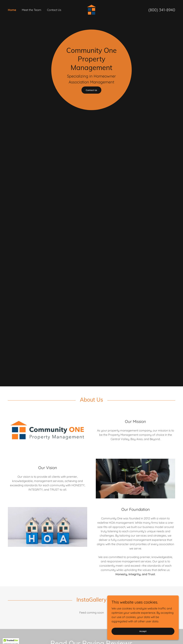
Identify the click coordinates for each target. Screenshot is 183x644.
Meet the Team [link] (32, 10)
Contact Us (91, 90)
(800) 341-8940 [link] (162, 10)
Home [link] (12, 10)
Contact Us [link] (54, 10)
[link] (92, 9)
